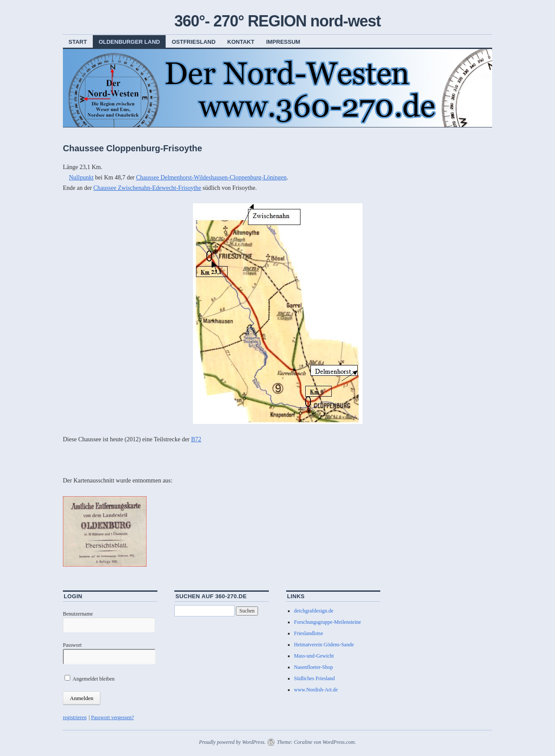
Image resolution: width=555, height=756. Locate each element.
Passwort (72, 645)
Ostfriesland (194, 42)
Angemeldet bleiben (90, 679)
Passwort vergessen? (113, 717)
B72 (196, 439)
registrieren (75, 717)
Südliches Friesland (314, 678)
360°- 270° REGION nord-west (277, 21)
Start (78, 42)
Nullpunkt (81, 178)
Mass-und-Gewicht (314, 656)
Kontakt (241, 42)
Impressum (283, 42)
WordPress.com (339, 742)
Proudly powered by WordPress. (232, 742)
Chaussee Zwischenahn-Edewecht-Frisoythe (147, 188)
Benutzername (78, 614)
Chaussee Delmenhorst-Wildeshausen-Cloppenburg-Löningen (211, 178)
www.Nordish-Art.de (316, 690)
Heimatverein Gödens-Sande (324, 645)
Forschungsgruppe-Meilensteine (328, 622)
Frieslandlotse (309, 633)
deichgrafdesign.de (314, 611)
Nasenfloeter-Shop (313, 667)
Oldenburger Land (129, 42)
